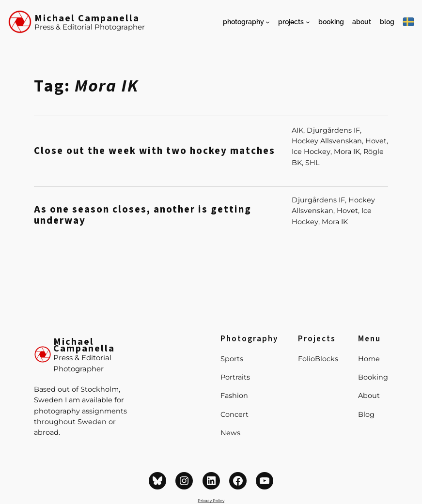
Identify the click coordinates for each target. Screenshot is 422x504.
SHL (312, 163)
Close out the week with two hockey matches (155, 151)
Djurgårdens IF (333, 130)
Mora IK (347, 152)
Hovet (376, 141)
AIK (297, 130)
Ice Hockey (311, 152)
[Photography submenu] (268, 22)
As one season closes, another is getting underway (143, 215)
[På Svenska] (408, 22)
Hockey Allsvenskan (327, 141)
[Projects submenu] (308, 22)
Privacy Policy (211, 501)
